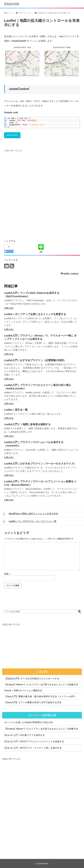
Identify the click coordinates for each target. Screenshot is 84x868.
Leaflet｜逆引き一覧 (16, 410)
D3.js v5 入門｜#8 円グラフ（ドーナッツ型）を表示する (33, 748)
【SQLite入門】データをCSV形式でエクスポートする (32, 679)
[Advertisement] (28, 172)
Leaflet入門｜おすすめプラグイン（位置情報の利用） (35, 360)
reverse (74, 273)
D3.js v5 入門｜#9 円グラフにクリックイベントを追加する (34, 741)
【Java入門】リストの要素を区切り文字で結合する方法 (33, 702)
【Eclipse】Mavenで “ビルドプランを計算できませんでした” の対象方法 (41, 685)
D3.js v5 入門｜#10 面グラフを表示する (25, 735)
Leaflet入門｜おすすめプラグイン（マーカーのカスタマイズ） (40, 464)
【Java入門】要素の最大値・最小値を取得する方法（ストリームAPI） (40, 696)
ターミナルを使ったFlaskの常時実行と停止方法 (29, 722)
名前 (8, 574)
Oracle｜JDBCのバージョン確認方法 (23, 690)
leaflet (66, 273)
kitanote (12, 4)
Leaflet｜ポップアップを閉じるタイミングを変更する (35, 314)
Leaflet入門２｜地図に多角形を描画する (27, 424)
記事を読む (9, 308)
